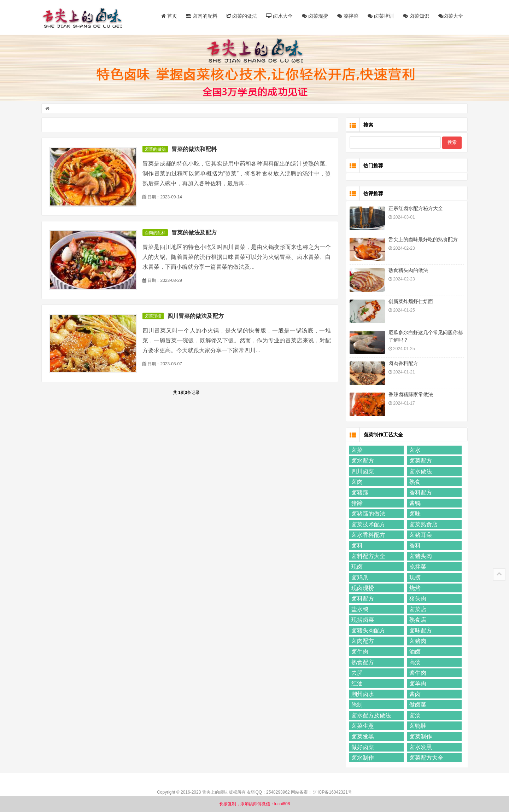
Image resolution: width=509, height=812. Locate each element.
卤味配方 (420, 631)
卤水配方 (362, 461)
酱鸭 (414, 504)
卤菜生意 (362, 727)
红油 (356, 684)
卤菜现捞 (314, 16)
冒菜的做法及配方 (195, 233)
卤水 (414, 451)
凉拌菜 (347, 16)
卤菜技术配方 (367, 525)
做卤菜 (417, 705)
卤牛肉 (359, 652)
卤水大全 (279, 16)
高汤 (414, 663)
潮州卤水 (362, 695)
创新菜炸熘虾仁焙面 (410, 302)
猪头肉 (417, 599)
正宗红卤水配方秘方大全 (415, 209)
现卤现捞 (362, 589)
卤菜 (356, 451)
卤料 (356, 546)
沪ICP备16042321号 (332, 793)
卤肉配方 (362, 642)
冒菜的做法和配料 (195, 150)
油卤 (414, 652)
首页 (168, 16)
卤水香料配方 (367, 536)
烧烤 (414, 589)
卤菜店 (417, 610)
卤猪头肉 (420, 557)
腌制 (356, 705)
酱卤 (414, 695)
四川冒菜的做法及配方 (197, 317)
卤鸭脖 (417, 727)
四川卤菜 (362, 472)
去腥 (356, 674)
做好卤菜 (362, 748)
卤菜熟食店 (422, 525)
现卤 (356, 567)
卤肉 (356, 483)
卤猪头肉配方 (367, 631)
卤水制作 (362, 758)
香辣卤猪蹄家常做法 (410, 395)
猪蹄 (356, 504)
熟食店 (417, 620)
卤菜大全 (450, 16)
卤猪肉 (417, 642)
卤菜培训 (380, 16)
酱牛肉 (417, 674)
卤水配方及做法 (370, 716)
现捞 (414, 578)
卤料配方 (362, 599)
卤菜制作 (420, 737)
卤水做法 (420, 472)
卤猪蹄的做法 (367, 514)
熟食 (414, 483)
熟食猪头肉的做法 (407, 271)
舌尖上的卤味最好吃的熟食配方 (422, 240)
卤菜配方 (420, 461)
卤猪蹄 (359, 493)
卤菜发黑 (362, 737)
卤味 (414, 514)
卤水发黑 (420, 748)
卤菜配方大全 (425, 758)
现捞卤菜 (362, 620)
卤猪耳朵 (420, 536)
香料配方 (420, 493)
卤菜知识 (415, 16)
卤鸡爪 (359, 578)
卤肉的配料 (201, 16)
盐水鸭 (359, 610)
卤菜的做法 (241, 16)
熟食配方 (362, 663)
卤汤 (414, 716)
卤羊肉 (417, 684)
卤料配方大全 (367, 557)
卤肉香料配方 (402, 364)
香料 (414, 546)
